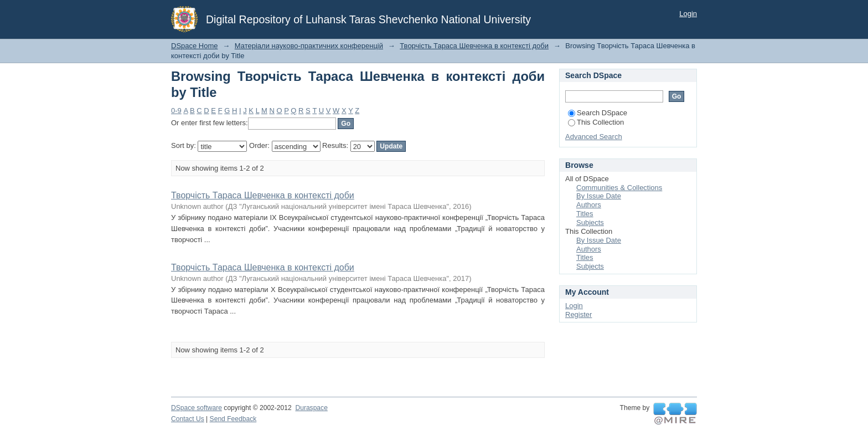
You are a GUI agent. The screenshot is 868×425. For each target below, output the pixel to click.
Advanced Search (594, 137)
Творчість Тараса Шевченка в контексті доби (474, 46)
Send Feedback (233, 419)
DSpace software (197, 408)
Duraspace (311, 408)
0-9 (176, 111)
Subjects (590, 222)
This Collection (596, 122)
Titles (585, 214)
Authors (589, 205)
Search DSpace (598, 113)
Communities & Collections (619, 188)
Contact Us (188, 419)
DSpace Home (195, 46)
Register (578, 314)
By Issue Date (599, 196)
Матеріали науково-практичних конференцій (309, 46)
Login (688, 14)
